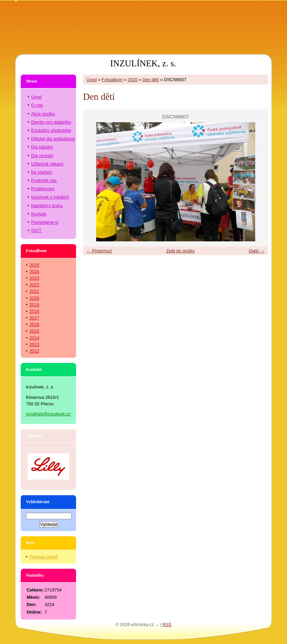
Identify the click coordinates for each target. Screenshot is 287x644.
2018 (34, 311)
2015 (34, 331)
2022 (34, 285)
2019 (34, 305)
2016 (132, 80)
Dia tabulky (42, 147)
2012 (34, 351)
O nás (37, 105)
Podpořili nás (44, 180)
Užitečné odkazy (47, 164)
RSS (167, 624)
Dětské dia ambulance (53, 139)
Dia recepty (42, 156)
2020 (34, 298)
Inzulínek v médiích (50, 197)
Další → (257, 251)
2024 (34, 272)
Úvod (92, 80)
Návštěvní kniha (47, 206)
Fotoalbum (112, 80)
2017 (34, 318)
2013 (34, 344)
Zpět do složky (180, 251)
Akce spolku (43, 114)
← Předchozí (99, 251)
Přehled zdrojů (44, 557)
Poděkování (43, 189)
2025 (34, 265)
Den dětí (151, 80)
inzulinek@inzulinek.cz (48, 414)
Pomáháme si (45, 222)
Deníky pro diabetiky (51, 122)
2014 (34, 338)
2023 (34, 278)
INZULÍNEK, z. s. (143, 63)
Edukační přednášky (51, 130)
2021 (34, 291)
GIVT (36, 230)
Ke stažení (41, 172)
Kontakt (39, 214)
